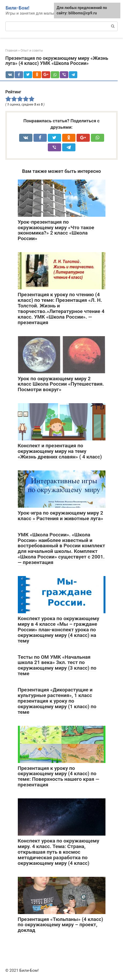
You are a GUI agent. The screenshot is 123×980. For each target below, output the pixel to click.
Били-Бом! (17, 8)
